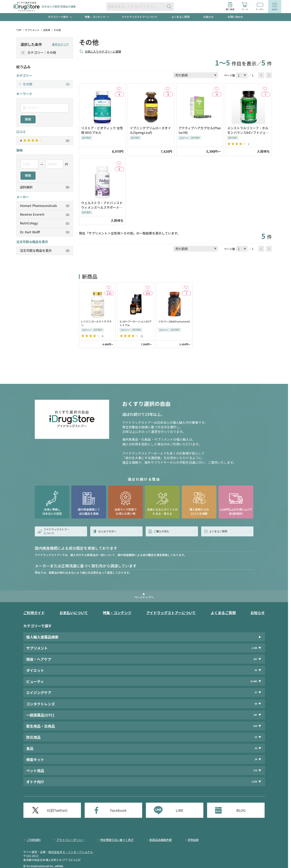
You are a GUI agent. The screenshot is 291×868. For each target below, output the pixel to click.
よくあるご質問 (180, 17)
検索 (28, 119)
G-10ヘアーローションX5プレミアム (135, 323)
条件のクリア (60, 44)
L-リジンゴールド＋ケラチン (96, 323)
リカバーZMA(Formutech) (174, 322)
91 (256, 670)
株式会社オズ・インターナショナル (71, 852)
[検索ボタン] (170, 6)
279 (255, 770)
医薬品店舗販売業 (161, 840)
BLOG (241, 810)
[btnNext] (269, 75)
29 (256, 759)
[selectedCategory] (23, 53)
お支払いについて (74, 613)
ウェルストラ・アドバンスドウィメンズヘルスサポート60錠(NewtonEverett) (102, 205)
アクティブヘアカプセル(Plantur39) (200, 130)
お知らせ (209, 17)
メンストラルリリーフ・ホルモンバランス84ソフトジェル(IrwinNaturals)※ (248, 130)
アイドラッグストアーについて (140, 17)
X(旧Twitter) (57, 810)
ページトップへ (144, 597)
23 (256, 737)
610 (255, 726)
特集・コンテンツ (117, 613)
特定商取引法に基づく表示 (117, 840)
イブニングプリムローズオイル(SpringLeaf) (150, 130)
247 (255, 715)
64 (256, 704)
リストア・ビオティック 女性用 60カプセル (102, 130)
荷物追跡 (193, 840)
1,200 (254, 648)
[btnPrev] (261, 75)
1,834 (254, 782)
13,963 (254, 681)
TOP (19, 30)
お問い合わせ (235, 17)
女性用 (47, 30)
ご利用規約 (34, 840)
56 (256, 748)
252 (255, 659)
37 (256, 693)
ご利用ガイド (34, 613)
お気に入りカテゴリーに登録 (103, 51)
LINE (180, 810)
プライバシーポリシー (70, 840)
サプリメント (32, 30)
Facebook (118, 810)
